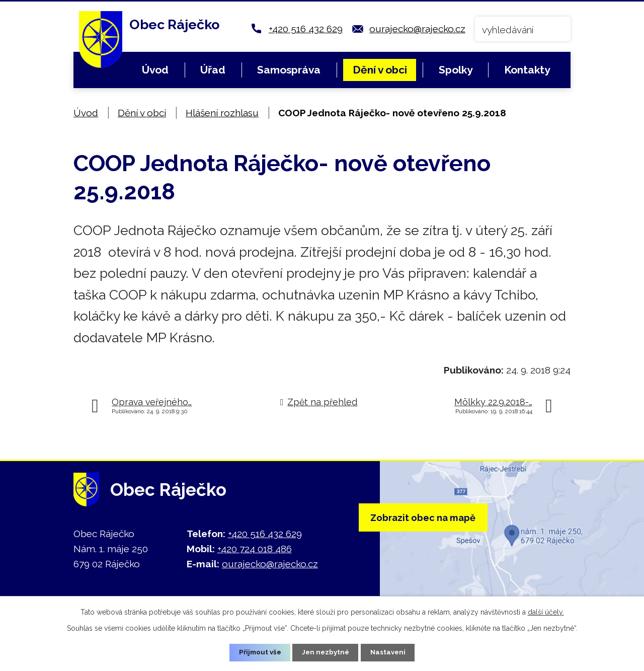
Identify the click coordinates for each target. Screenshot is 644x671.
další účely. (546, 611)
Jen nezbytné (326, 652)
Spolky (456, 70)
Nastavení (390, 652)
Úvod (155, 70)
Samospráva (289, 70)
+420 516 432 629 (306, 29)
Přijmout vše (258, 652)
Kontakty (527, 70)
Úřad (213, 70)
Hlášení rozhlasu (222, 113)
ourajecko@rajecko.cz (417, 29)
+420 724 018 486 (255, 549)
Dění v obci (380, 70)
